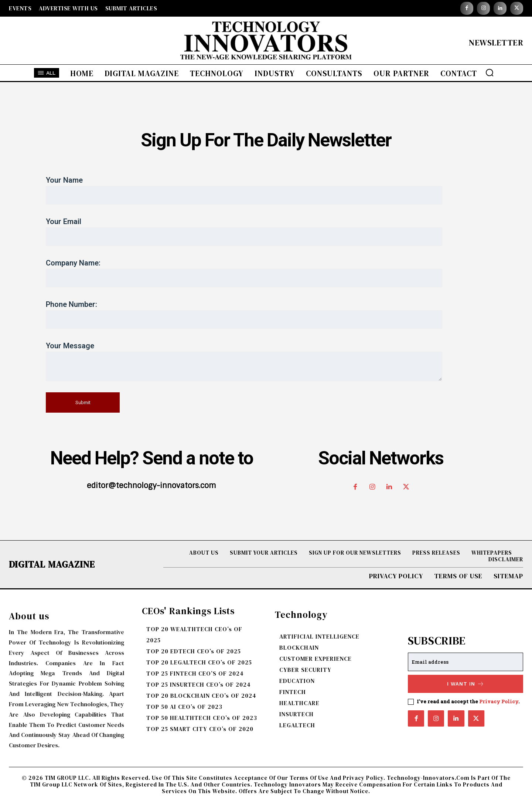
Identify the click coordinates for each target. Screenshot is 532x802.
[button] (490, 72)
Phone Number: (266, 314)
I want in (466, 684)
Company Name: (266, 273)
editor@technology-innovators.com (151, 485)
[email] (465, 662)
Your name (266, 190)
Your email (266, 231)
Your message (266, 361)
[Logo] (266, 42)
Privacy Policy (499, 701)
